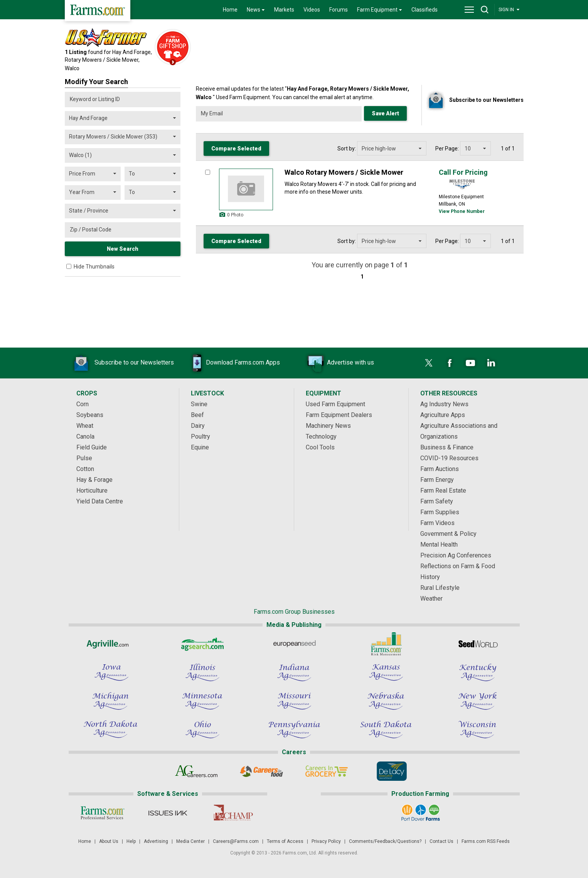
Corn (83, 404)
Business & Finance (447, 447)
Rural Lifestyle (440, 588)
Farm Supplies (440, 512)
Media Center (190, 841)
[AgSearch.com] (202, 644)
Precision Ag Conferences (456, 555)
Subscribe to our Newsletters (123, 363)
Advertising (156, 841)
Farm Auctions (440, 469)
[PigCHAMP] (233, 813)
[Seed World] (478, 644)
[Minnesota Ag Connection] (202, 701)
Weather (431, 599)
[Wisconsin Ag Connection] (478, 729)
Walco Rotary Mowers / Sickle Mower (344, 172)
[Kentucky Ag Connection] (478, 672)
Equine (200, 447)
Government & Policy (448, 534)
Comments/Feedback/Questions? (385, 841)
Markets (284, 10)
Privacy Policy (326, 841)
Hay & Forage (94, 480)
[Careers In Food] (262, 771)
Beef (197, 415)
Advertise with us (339, 363)
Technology (321, 436)
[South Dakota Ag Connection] (386, 729)
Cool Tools (320, 447)
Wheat (85, 426)
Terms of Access (285, 841)
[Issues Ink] (168, 813)
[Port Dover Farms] (420, 813)
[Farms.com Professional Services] (103, 813)
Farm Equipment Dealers (339, 415)
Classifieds (425, 10)
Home (230, 10)
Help (131, 841)
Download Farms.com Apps (231, 363)
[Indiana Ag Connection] (294, 672)
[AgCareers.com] (196, 771)
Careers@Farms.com (236, 841)
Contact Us (441, 841)
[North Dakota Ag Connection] (111, 729)
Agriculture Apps (443, 415)
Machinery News (328, 426)
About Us (109, 841)
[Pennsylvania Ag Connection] (294, 729)
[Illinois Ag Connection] (202, 672)
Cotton (85, 469)
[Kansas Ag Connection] (386, 672)
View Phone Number (462, 211)
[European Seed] (294, 644)
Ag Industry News (444, 404)
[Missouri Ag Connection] (294, 701)
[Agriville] (111, 644)
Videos (312, 10)
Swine (199, 404)
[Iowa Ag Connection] (111, 672)
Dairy (198, 426)
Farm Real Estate (443, 490)
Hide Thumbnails (94, 267)
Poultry (200, 436)
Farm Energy (437, 480)
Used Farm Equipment (335, 404)
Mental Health (439, 545)
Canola (85, 436)
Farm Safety (437, 501)
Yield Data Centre (100, 501)
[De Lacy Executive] (392, 771)
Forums (339, 10)
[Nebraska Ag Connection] (386, 701)
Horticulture (92, 490)
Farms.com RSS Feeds (486, 841)
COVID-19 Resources (449, 458)
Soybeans (90, 415)
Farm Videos (437, 523)
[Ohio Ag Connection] (202, 729)
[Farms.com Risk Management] (386, 644)
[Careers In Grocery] (327, 771)
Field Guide (92, 447)
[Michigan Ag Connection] (111, 701)
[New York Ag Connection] (478, 701)
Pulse (84, 458)
